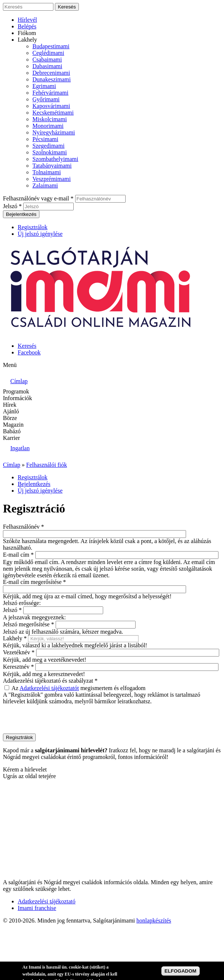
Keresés (27, 346)
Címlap (12, 465)
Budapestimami (51, 46)
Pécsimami (45, 139)
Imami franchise (37, 908)
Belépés (27, 26)
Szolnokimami (50, 152)
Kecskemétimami (53, 113)
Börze (10, 418)
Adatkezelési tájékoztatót (49, 688)
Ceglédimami (48, 53)
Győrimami (46, 99)
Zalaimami (45, 185)
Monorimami (48, 126)
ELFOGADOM (181, 971)
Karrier (11, 438)
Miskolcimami (50, 119)
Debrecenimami (51, 73)
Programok (16, 391)
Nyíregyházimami (54, 132)
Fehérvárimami (50, 93)
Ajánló (11, 411)
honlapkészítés (154, 920)
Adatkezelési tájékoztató (47, 901)
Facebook (29, 352)
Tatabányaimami (52, 166)
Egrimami (44, 86)
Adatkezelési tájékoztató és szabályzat (50, 681)
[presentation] (59, 719)
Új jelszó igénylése (40, 234)
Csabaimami (47, 59)
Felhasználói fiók (47, 465)
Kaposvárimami (51, 106)
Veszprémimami (52, 179)
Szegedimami (48, 146)
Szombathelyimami (55, 159)
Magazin (13, 425)
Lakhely (27, 40)
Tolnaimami (47, 172)
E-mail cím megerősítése (34, 582)
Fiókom (27, 33)
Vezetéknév (19, 652)
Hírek (10, 405)
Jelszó (12, 206)
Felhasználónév (24, 527)
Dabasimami (47, 66)
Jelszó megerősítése (29, 624)
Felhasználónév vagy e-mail (38, 198)
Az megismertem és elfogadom (78, 688)
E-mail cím (18, 555)
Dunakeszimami (52, 79)
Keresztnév (18, 667)
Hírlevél (27, 20)
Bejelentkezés (34, 484)
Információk (17, 398)
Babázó (12, 431)
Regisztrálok (33, 227)
